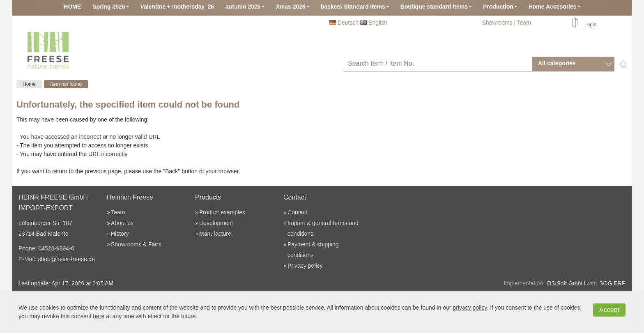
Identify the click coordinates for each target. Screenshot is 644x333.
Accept (609, 310)
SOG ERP (612, 283)
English (374, 23)
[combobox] (573, 64)
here (99, 316)
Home (29, 84)
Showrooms (497, 23)
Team (524, 23)
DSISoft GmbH (566, 283)
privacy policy (470, 308)
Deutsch (344, 23)
